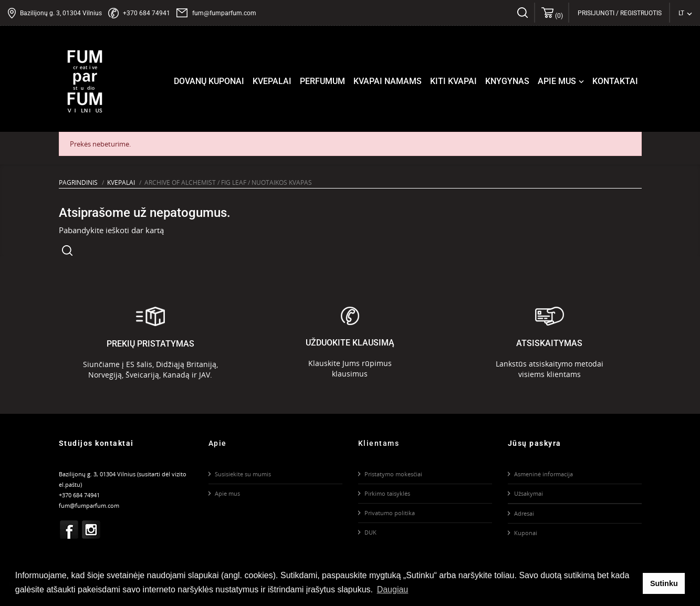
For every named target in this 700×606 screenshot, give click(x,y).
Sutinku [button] (664, 583)
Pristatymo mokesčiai (393, 474)
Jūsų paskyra (535, 443)
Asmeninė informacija (544, 474)
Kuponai (526, 533)
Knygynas (507, 81)
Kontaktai (615, 81)
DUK (370, 532)
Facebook (69, 529)
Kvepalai (272, 81)
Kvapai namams (388, 81)
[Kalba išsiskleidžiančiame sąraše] (685, 13)
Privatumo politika (390, 513)
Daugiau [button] (393, 589)
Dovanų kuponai (209, 81)
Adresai (524, 513)
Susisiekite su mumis (243, 474)
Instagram (91, 529)
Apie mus (562, 81)
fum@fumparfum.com (224, 13)
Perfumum (322, 81)
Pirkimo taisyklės (387, 493)
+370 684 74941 (147, 13)
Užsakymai (529, 493)
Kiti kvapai (453, 81)
